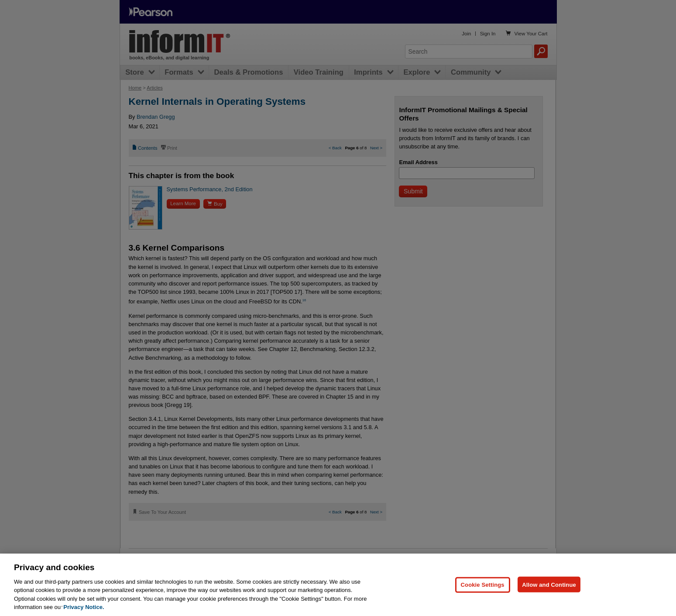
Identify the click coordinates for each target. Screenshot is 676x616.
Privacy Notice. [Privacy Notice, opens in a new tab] (84, 607)
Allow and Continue (549, 584)
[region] (338, 585)
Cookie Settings (483, 584)
